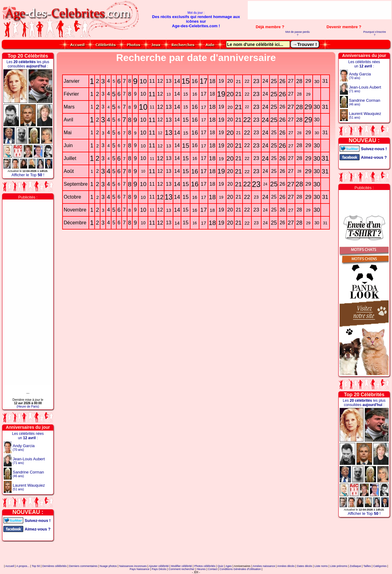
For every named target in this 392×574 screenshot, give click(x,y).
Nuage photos (108, 566)
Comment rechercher (182, 569)
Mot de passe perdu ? (298, 33)
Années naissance (264, 566)
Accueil (10, 566)
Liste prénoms (339, 566)
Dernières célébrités (55, 566)
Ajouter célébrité (159, 566)
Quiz (221, 566)
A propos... (23, 566)
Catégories (380, 566)
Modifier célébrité (181, 566)
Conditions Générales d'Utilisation (240, 569)
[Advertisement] (319, 10)
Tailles (367, 566)
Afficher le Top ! (28, 175)
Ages (229, 566)
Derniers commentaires (83, 566)
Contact (213, 569)
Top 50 (36, 566)
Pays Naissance (139, 569)
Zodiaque (356, 566)
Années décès (286, 566)
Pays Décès (159, 569)
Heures (201, 569)
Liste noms (321, 566)
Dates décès (304, 566)
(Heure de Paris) (28, 407)
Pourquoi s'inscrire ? (375, 33)
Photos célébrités (205, 566)
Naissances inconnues (133, 566)
